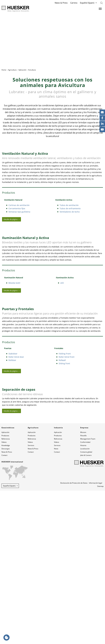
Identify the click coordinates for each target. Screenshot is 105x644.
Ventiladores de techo (70, 250)
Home (4, 70)
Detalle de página (11, 258)
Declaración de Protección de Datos (74, 636)
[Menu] (100, 9)
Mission (83, 586)
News (56, 602)
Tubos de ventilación (69, 243)
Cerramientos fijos (17, 247)
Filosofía (83, 589)
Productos (5, 589)
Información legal (95, 636)
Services (31, 599)
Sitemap (100, 640)
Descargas (6, 602)
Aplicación (22, 70)
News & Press (61, 3)
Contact (4, 609)
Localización (85, 602)
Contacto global (86, 605)
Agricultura (12, 70)
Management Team (88, 592)
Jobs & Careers (86, 609)
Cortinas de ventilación (19, 243)
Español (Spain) (87, 3)
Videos (4, 595)
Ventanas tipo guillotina (19, 250)
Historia (83, 599)
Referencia (6, 592)
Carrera (74, 3)
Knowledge (6, 599)
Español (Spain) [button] (9, 639)
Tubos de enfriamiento (70, 247)
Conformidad (85, 595)
